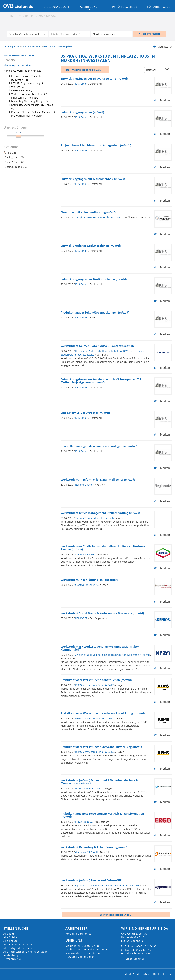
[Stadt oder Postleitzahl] (111, 34)
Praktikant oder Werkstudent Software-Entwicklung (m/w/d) (102, 747)
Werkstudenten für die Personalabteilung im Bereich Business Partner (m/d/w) (103, 548)
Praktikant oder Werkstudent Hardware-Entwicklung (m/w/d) (103, 713)
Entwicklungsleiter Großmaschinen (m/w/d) (91, 246)
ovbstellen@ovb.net (138, 953)
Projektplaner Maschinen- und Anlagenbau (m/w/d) (96, 145)
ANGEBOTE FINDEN (149, 34)
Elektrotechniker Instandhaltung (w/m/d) (89, 212)
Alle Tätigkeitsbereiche (18, 948)
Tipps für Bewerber (123, 7)
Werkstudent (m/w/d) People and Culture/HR (91, 880)
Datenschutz (162, 974)
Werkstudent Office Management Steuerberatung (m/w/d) (100, 513)
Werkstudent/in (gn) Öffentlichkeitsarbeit (89, 580)
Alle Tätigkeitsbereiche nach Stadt (25, 952)
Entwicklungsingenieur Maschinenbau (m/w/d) (93, 179)
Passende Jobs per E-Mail (86, 70)
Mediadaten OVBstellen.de (82, 946)
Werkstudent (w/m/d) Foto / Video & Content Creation (97, 346)
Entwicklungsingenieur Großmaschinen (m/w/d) (94, 279)
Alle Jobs (9, 934)
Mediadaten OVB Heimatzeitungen (87, 949)
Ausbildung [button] (89, 7)
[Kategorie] (24, 34)
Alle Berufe (11, 941)
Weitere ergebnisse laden (116, 915)
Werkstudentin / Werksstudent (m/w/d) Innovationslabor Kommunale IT (100, 648)
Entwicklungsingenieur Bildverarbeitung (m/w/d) (94, 79)
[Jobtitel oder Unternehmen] (70, 34)
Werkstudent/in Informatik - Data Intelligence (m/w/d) (98, 480)
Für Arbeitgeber (159, 7)
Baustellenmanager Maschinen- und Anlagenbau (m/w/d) (100, 446)
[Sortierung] (154, 70)
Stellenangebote (57, 7)
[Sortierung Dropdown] (168, 70)
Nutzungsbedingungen (80, 957)
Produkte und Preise (78, 934)
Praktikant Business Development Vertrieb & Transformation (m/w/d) (102, 815)
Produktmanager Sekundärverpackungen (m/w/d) (95, 313)
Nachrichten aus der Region (83, 953)
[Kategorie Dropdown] (45, 34)
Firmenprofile (12, 959)
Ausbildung (11, 955)
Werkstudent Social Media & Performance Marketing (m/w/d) (102, 613)
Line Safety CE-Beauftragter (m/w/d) (85, 413)
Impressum (132, 974)
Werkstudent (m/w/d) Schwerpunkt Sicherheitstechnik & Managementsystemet (99, 782)
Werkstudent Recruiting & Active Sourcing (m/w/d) (95, 847)
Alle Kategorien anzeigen (18, 65)
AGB (146, 974)
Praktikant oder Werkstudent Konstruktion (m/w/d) (96, 680)
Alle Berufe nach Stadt (18, 944)
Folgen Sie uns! (134, 959)
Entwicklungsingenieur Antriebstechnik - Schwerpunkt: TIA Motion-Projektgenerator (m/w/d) (101, 381)
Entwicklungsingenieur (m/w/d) (82, 112)
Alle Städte (10, 937)
